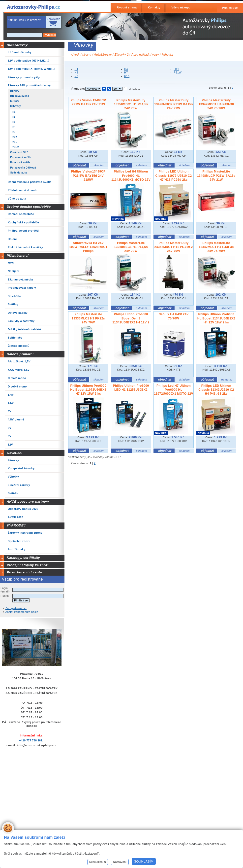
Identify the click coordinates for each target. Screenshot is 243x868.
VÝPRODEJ (16, 525)
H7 (126, 72)
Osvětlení (15, 453)
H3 (76, 76)
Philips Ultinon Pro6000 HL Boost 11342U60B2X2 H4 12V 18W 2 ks (216, 318)
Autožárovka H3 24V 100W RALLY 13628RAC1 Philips (88, 247)
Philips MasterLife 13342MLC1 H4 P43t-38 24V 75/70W (216, 247)
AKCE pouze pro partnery (28, 502)
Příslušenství (18, 256)
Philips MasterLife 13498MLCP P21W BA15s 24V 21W (216, 175)
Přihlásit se (230, 8)
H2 (76, 72)
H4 (126, 69)
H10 (127, 76)
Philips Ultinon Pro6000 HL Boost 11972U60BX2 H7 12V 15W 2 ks (88, 390)
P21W (178, 72)
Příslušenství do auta (24, 572)
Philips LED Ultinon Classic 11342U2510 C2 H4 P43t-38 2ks (216, 390)
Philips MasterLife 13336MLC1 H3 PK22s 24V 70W (88, 318)
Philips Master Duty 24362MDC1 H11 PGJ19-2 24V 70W (174, 247)
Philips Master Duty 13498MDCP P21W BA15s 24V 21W (174, 104)
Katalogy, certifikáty (23, 558)
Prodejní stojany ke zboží (28, 565)
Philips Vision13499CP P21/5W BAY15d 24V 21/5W (88, 175)
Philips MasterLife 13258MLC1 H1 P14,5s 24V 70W (131, 247)
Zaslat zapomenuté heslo (22, 612)
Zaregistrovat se (16, 608)
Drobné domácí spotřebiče (29, 207)
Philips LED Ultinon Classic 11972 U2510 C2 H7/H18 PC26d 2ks (173, 175)
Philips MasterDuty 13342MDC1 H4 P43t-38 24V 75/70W (216, 104)
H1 (76, 69)
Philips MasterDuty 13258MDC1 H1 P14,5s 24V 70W (131, 104)
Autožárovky (17, 45)
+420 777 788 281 (31, 740)
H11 (177, 69)
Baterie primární (20, 354)
